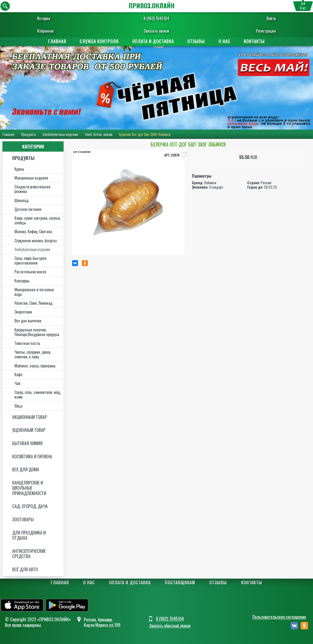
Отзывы (197, 41)
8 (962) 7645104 (156, 18)
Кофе (18, 375)
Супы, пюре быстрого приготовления (30, 261)
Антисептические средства (29, 554)
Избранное (45, 31)
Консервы (22, 281)
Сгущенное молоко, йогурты (36, 241)
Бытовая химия (27, 443)
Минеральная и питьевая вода (34, 292)
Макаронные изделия (31, 178)
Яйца (18, 406)
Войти (271, 18)
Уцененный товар (29, 430)
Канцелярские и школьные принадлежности (29, 488)
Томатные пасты (27, 343)
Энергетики (23, 312)
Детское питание (28, 209)
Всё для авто (25, 569)
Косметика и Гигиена (32, 456)
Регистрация (266, 31)
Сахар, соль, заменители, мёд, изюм (38, 395)
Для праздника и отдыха (29, 535)
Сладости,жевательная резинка (32, 189)
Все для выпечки (28, 321)
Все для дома (26, 469)
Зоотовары (23, 519)
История (44, 18)
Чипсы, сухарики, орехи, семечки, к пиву (33, 354)
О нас (225, 41)
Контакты (256, 41)
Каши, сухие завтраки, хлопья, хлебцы (38, 220)
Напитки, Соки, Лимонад (33, 303)
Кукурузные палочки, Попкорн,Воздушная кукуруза (37, 332)
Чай (17, 383)
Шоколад (21, 200)
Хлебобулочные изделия (60, 134)
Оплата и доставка (153, 41)
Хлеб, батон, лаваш (99, 134)
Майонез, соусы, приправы (35, 366)
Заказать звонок (156, 31)
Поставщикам (180, 582)
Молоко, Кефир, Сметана (33, 231)
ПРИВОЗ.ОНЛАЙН (152, 6)
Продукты (28, 134)
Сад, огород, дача (30, 506)
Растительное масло (30, 272)
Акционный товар (30, 417)
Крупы (19, 169)
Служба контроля (98, 41)
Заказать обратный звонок (170, 626)
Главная (56, 41)
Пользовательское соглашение (279, 617)
